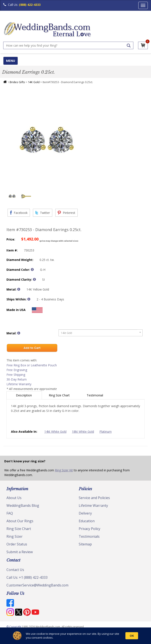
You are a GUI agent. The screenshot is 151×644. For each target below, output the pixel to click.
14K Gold (34, 82)
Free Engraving (17, 370)
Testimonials (89, 536)
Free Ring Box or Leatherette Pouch (32, 365)
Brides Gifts (17, 82)
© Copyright (14, 627)
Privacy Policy (89, 529)
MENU (11, 61)
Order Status (17, 544)
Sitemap (85, 544)
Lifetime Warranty (19, 384)
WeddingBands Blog (23, 505)
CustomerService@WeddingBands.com (37, 585)
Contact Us (15, 570)
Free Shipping (16, 375)
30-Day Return (17, 379)
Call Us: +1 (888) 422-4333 (27, 577)
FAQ (10, 513)
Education (87, 521)
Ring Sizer (15, 536)
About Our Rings (20, 521)
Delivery (85, 513)
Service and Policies (94, 498)
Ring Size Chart (60, 395)
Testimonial (95, 395)
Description (24, 395)
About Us (14, 498)
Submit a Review (20, 552)
